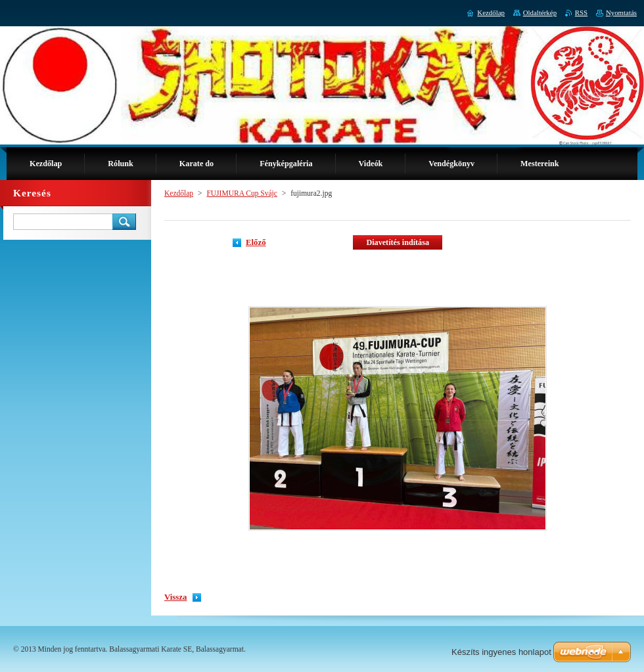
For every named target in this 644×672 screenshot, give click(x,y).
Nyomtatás (621, 12)
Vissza (175, 597)
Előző (256, 242)
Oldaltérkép (540, 12)
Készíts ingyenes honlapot (501, 652)
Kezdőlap (179, 193)
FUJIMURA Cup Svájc (242, 193)
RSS (581, 12)
